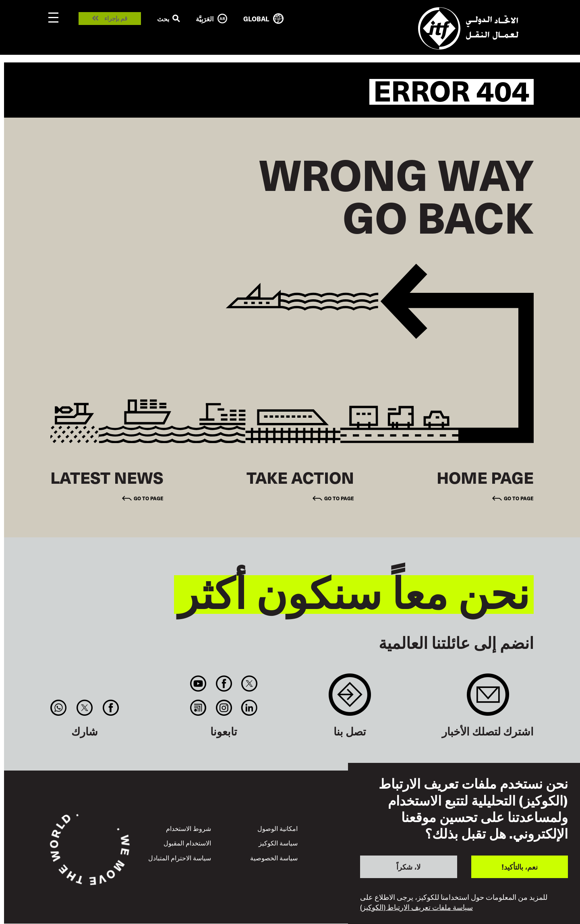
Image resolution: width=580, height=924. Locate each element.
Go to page (519, 498)
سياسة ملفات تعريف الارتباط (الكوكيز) (416, 907)
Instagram (224, 708)
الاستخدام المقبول (187, 843)
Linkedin (249, 708)
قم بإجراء (116, 19)
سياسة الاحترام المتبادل (180, 858)
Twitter (249, 684)
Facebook (224, 684)
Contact (350, 699)
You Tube (198, 684)
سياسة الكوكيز (278, 843)
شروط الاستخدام (188, 828)
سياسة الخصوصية (274, 858)
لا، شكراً (408, 867)
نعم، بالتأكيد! (520, 867)
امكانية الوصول (278, 828)
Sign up (488, 699)
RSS (198, 708)
